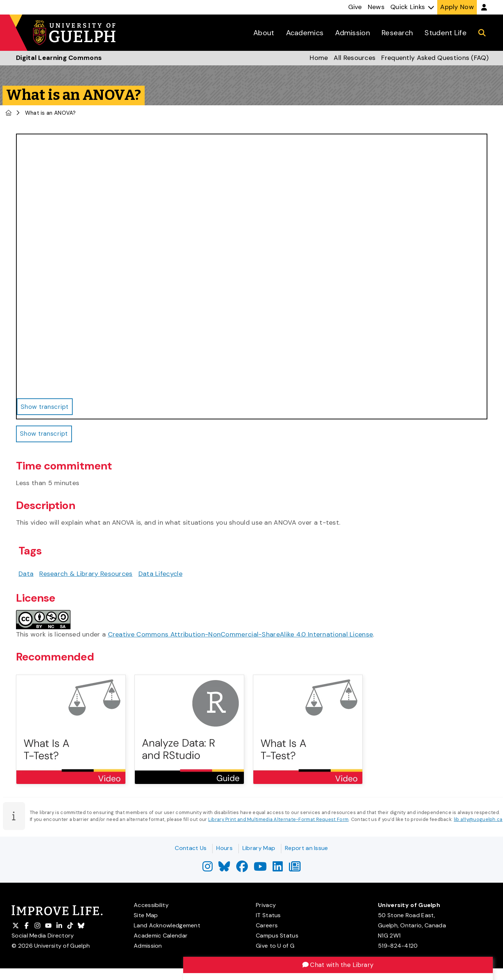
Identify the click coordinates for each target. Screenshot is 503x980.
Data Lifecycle (160, 576)
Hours (224, 848)
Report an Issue (307, 848)
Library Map (259, 848)
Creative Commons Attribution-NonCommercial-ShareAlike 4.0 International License (241, 636)
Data (26, 576)
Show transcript (46, 435)
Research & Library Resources (86, 576)
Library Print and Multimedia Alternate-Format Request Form (278, 822)
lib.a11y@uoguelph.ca (478, 822)
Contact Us (191, 848)
